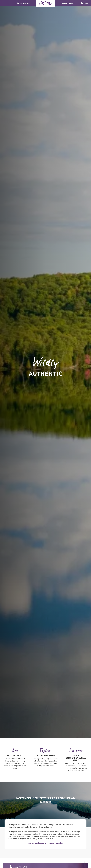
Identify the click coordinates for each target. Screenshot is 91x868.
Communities (23, 3)
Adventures (67, 3)
